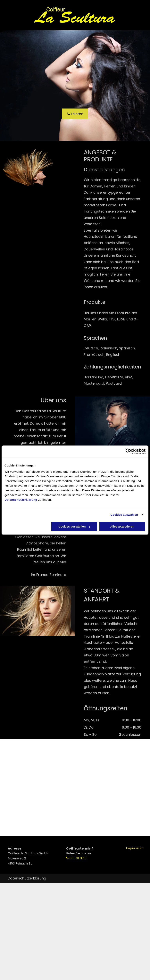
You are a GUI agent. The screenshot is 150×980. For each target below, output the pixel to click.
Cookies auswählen (124, 515)
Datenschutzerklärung (21, 500)
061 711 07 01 (79, 858)
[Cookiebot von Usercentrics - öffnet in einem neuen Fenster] (128, 451)
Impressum (135, 848)
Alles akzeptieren (122, 526)
